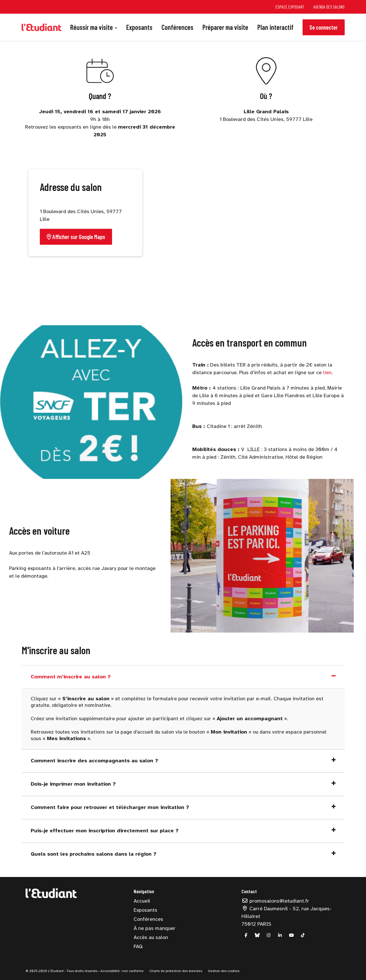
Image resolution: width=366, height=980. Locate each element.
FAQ (138, 946)
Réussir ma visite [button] (94, 27)
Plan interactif (275, 27)
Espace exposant (290, 7)
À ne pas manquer (155, 928)
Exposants (139, 27)
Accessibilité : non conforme (122, 971)
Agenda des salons (329, 7)
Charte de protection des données (176, 971)
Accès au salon (151, 937)
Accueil (142, 901)
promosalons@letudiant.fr (275, 901)
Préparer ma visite (225, 27)
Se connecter (324, 27)
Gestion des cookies (224, 971)
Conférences (177, 27)
